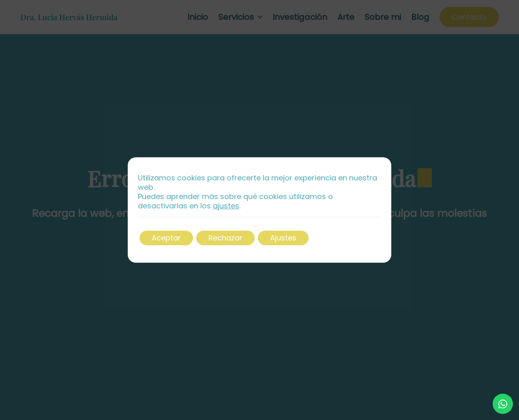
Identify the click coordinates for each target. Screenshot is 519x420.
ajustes (226, 206)
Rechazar (225, 238)
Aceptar (166, 238)
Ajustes (283, 238)
